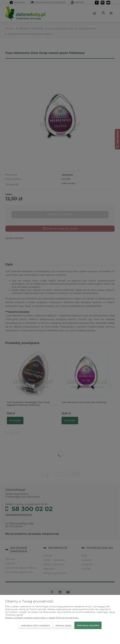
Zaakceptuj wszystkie (88, 625)
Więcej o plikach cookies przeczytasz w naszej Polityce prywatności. (42, 618)
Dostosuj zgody (63, 625)
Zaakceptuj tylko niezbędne (35, 625)
